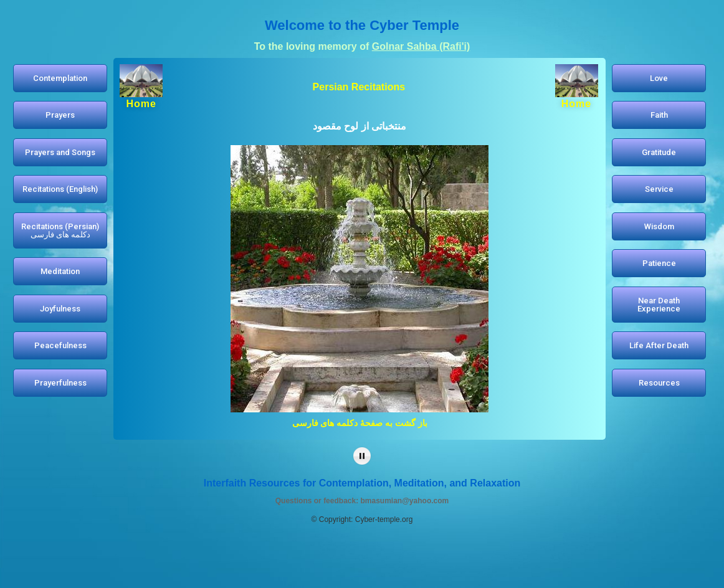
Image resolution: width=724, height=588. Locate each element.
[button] (60, 78)
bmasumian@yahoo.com (404, 501)
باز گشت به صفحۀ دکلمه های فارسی (360, 423)
